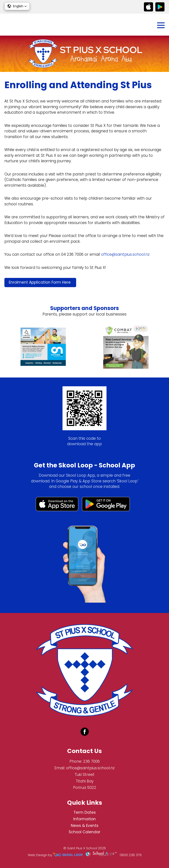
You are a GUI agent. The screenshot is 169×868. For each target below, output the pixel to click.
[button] (17, 6)
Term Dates (85, 812)
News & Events (85, 826)
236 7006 (91, 761)
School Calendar (84, 832)
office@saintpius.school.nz (125, 254)
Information (84, 819)
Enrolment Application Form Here (40, 282)
